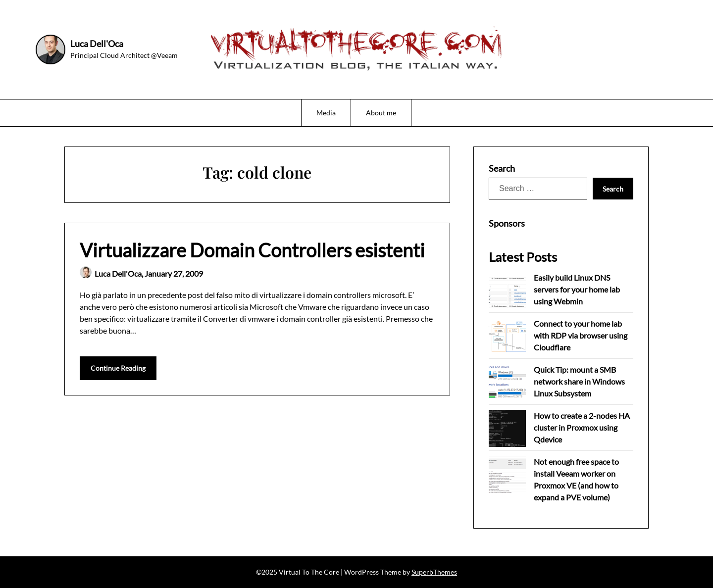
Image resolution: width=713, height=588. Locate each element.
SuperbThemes (434, 572)
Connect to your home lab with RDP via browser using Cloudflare (581, 335)
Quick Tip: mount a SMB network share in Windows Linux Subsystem (579, 381)
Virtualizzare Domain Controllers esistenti (252, 250)
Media (326, 113)
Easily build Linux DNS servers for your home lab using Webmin (577, 289)
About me (381, 113)
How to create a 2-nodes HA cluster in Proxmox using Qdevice (582, 427)
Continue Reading (118, 368)
